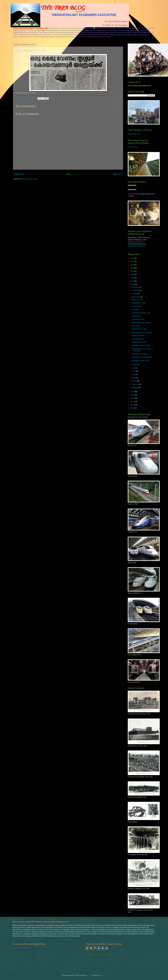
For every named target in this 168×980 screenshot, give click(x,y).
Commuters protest (138, 336)
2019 (132, 281)
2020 (132, 278)
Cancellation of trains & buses (142, 357)
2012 (132, 408)
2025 (132, 261)
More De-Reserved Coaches (141, 323)
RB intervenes (136, 306)
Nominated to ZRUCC (139, 342)
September (136, 297)
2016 (132, 395)
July (133, 368)
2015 (132, 398)
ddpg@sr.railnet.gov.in (135, 242)
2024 (132, 265)
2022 (132, 271)
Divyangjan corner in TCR (140, 360)
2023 (132, 268)
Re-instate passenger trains (141, 313)
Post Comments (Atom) (30, 179)
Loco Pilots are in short (139, 329)
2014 (132, 402)
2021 (132, 275)
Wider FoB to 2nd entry (139, 354)
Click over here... (134, 147)
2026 (132, 258)
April (134, 378)
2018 (132, 284)
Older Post (118, 174)
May (134, 374)
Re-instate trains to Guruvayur (142, 332)
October (135, 294)
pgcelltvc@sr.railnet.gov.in (137, 246)
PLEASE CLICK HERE (20, 948)
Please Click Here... (134, 134)
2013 (132, 405)
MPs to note (136, 326)
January (135, 387)
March (134, 381)
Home (69, 174)
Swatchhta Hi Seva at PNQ (141, 345)
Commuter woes (137, 300)
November (136, 290)
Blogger (103, 975)
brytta (89, 975)
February (135, 384)
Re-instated (135, 309)
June (134, 371)
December (136, 287)
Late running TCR (138, 339)
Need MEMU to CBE (139, 303)
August (135, 365)
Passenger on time (138, 319)
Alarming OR (136, 316)
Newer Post (19, 174)
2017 (132, 392)
